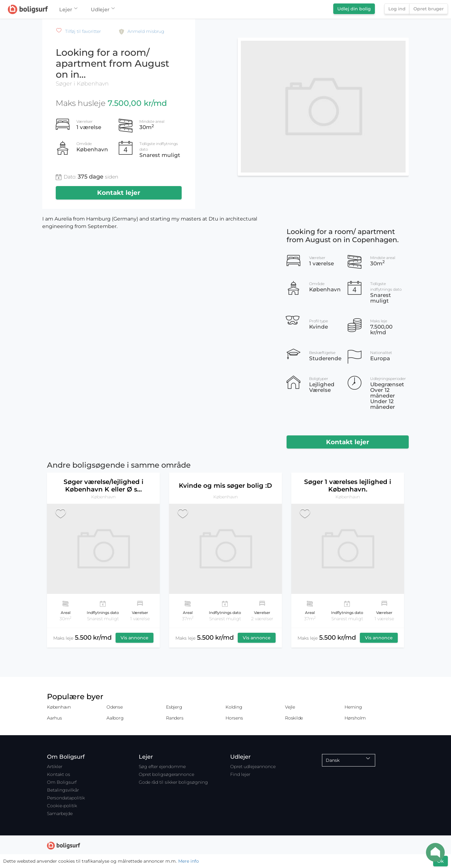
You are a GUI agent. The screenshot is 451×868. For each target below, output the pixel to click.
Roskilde (294, 718)
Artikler (55, 767)
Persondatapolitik (66, 798)
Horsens (234, 718)
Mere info (189, 861)
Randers (175, 718)
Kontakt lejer (119, 193)
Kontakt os (59, 774)
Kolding (234, 707)
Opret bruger (429, 9)
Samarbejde (60, 813)
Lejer (68, 10)
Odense (115, 707)
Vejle (290, 707)
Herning (353, 707)
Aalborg (115, 718)
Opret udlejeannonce (253, 767)
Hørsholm (355, 718)
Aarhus (54, 718)
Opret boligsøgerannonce (166, 774)
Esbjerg (174, 707)
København (59, 707)
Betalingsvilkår (63, 790)
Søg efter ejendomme (162, 767)
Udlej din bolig (354, 9)
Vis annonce (135, 638)
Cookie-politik (62, 806)
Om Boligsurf (62, 782)
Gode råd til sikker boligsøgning (173, 782)
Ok (441, 861)
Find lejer (240, 774)
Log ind (397, 9)
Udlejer (103, 10)
